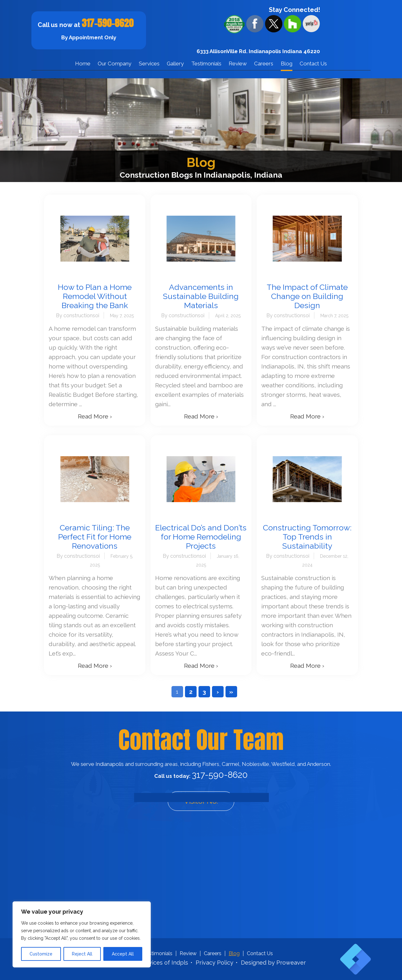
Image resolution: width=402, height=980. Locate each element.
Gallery (175, 64)
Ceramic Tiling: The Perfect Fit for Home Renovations (95, 537)
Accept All (123, 954)
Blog (287, 64)
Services (149, 64)
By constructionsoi (78, 316)
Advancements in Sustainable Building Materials (201, 296)
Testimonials (206, 64)
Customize (41, 954)
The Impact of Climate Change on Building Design (307, 296)
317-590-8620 (108, 23)
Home (83, 64)
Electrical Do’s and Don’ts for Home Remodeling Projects (201, 537)
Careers (264, 64)
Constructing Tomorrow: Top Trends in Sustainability (307, 537)
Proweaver (291, 963)
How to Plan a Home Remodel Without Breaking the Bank (95, 296)
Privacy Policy (215, 963)
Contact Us (313, 64)
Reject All (82, 954)
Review (238, 64)
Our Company (114, 64)
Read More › (95, 416)
